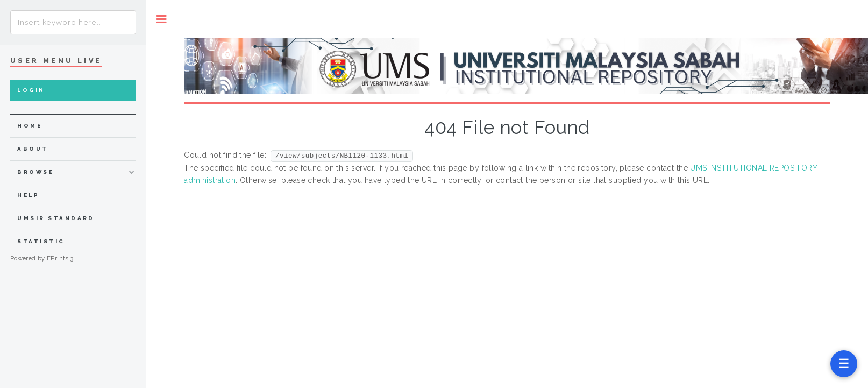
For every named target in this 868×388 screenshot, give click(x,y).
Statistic (41, 241)
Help (28, 195)
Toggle (162, 19)
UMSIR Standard (56, 218)
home (30, 126)
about (33, 149)
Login (31, 90)
